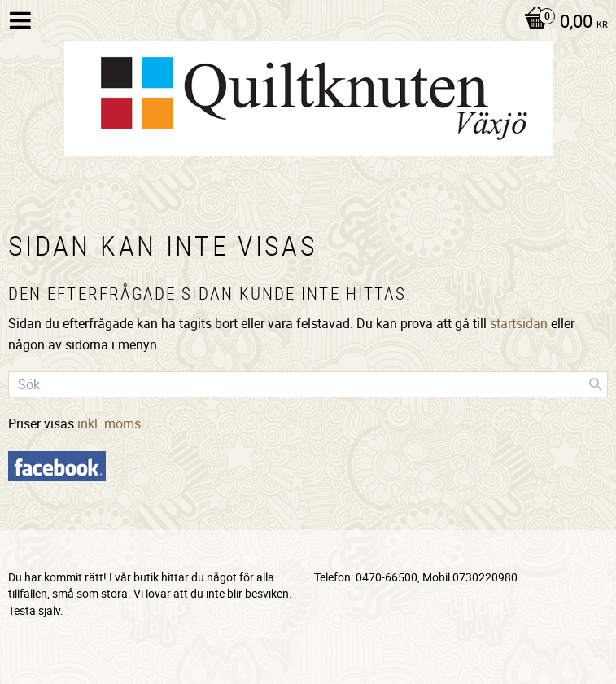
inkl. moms (109, 423)
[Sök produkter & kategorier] (308, 384)
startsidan (519, 323)
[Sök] (596, 384)
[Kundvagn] (562, 23)
